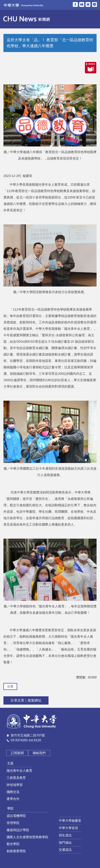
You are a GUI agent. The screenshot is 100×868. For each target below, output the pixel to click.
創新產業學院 (16, 851)
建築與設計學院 (18, 830)
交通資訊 (65, 850)
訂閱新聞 (17, 753)
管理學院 (13, 823)
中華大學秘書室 (70, 821)
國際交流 (13, 792)
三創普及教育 (16, 778)
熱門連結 (65, 843)
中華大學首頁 (68, 828)
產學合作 (13, 799)
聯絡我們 (39, 753)
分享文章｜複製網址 (26, 700)
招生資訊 (65, 835)
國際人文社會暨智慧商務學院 (27, 837)
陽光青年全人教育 (19, 771)
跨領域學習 (15, 785)
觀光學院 (13, 844)
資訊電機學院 (16, 816)
